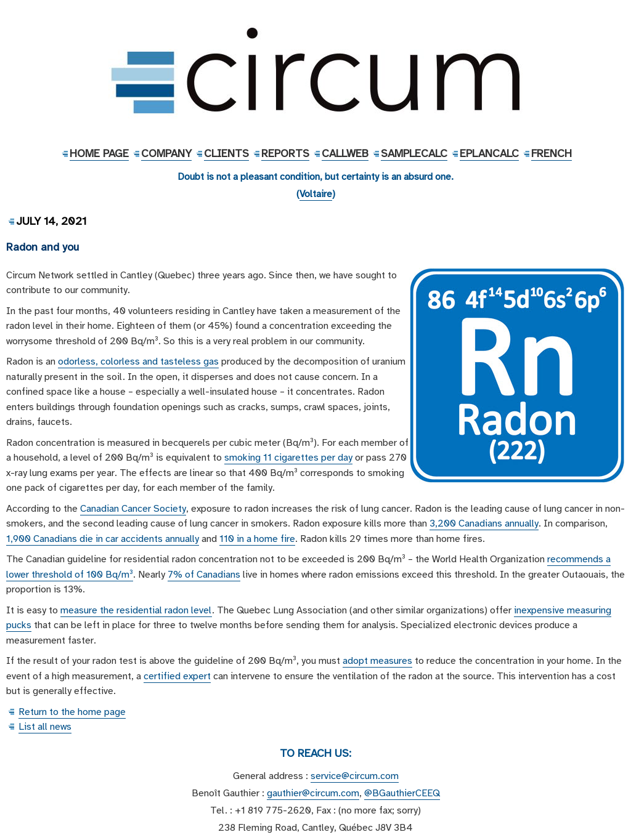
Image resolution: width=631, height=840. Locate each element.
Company (166, 153)
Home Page (99, 153)
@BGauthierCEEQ (402, 793)
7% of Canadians (204, 575)
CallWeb (345, 153)
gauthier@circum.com (313, 793)
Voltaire (316, 194)
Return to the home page (72, 712)
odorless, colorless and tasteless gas (138, 361)
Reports (285, 153)
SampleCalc (414, 153)
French (552, 153)
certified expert (177, 676)
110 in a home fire (257, 539)
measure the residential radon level (136, 610)
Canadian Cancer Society (133, 509)
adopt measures (377, 661)
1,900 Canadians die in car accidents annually (103, 539)
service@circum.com (355, 776)
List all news (45, 727)
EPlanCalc (489, 153)
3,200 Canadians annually (484, 523)
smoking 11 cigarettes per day (288, 458)
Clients (226, 153)
